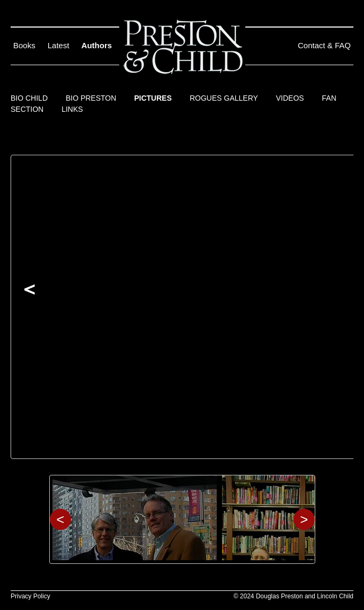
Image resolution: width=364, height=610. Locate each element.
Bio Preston (91, 98)
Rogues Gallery (224, 98)
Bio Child (29, 98)
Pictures (153, 98)
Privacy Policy (30, 596)
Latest (59, 45)
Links (72, 109)
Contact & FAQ (324, 45)
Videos (290, 98)
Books (24, 45)
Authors (97, 45)
